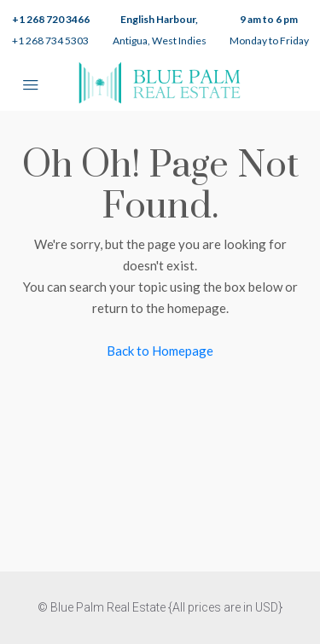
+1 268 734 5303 (50, 41)
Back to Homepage (160, 351)
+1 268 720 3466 (51, 19)
